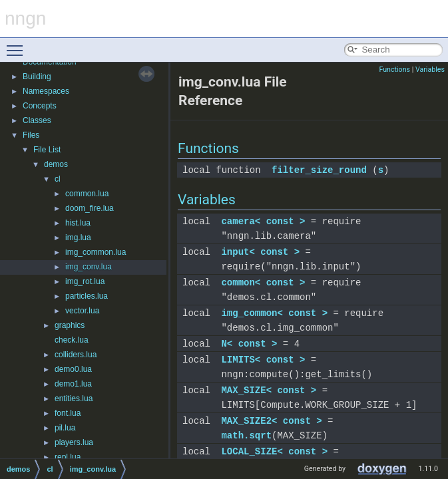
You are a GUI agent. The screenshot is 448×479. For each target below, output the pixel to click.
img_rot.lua (85, 281)
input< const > (260, 252)
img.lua (78, 238)
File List (47, 150)
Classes (37, 120)
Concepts (40, 106)
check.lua (72, 340)
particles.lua (87, 296)
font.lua (68, 413)
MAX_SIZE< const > (269, 390)
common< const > (263, 282)
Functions (394, 70)
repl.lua (68, 457)
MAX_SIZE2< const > (271, 421)
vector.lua (82, 311)
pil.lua (65, 428)
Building (37, 77)
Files (31, 135)
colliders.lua (76, 355)
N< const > (249, 344)
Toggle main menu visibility (18, 45)
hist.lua (78, 223)
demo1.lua (73, 384)
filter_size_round (319, 170)
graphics (70, 325)
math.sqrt (246, 435)
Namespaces (46, 91)
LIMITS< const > (263, 360)
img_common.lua (96, 252)
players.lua (74, 442)
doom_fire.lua (90, 208)
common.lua (87, 194)
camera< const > (263, 221)
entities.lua (74, 399)
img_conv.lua (89, 267)
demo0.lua (73, 369)
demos (56, 164)
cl (58, 179)
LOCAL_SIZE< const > (274, 451)
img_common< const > (274, 313)
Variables (430, 70)
